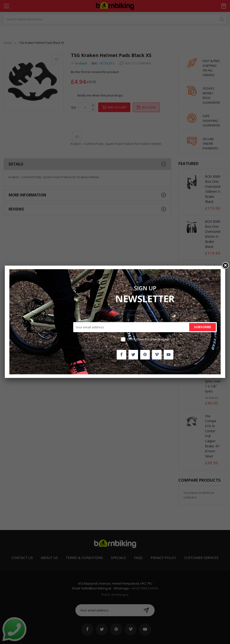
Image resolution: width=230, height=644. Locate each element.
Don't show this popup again (148, 339)
